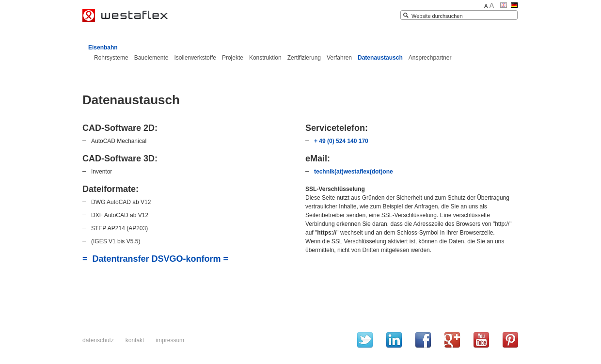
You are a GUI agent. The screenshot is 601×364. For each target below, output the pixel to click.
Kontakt (135, 340)
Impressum (170, 340)
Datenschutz (98, 340)
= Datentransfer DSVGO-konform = (155, 259)
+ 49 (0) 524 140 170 (341, 141)
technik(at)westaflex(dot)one (354, 172)
